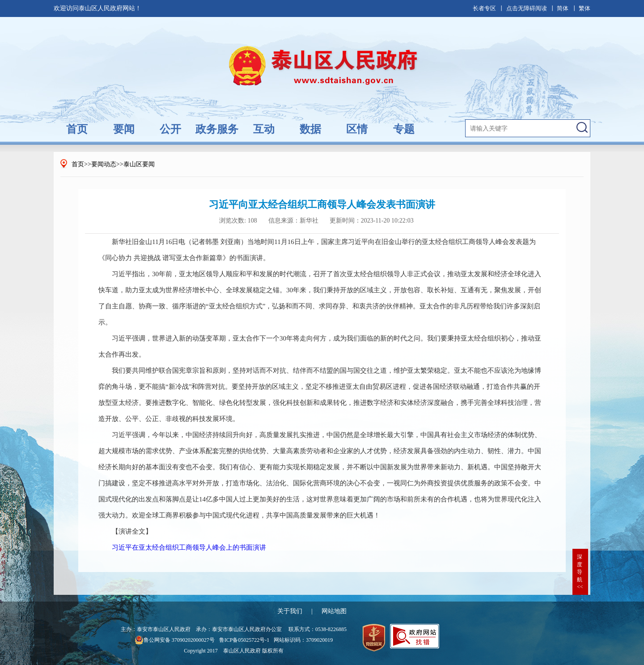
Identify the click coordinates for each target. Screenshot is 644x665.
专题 (404, 129)
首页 (77, 129)
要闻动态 (104, 164)
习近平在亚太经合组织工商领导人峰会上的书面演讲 (189, 547)
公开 (170, 129)
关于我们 (290, 611)
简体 (563, 8)
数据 (310, 129)
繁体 (585, 8)
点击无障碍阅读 (527, 8)
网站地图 (334, 611)
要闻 (124, 129)
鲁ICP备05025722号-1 (244, 640)
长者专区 (484, 8)
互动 (264, 129)
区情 (357, 129)
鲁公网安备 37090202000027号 (175, 640)
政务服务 (217, 129)
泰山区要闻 (139, 164)
